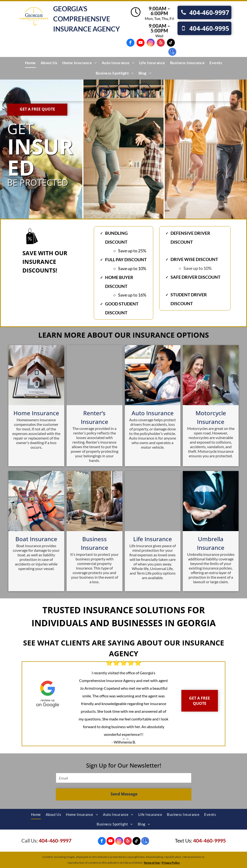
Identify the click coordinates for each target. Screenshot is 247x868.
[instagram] (151, 43)
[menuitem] (30, 63)
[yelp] (161, 43)
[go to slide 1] (120, 739)
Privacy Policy (171, 863)
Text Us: (184, 840)
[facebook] (130, 43)
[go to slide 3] (127, 739)
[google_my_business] (172, 52)
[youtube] (141, 43)
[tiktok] (171, 43)
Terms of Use (152, 863)
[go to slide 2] (124, 739)
